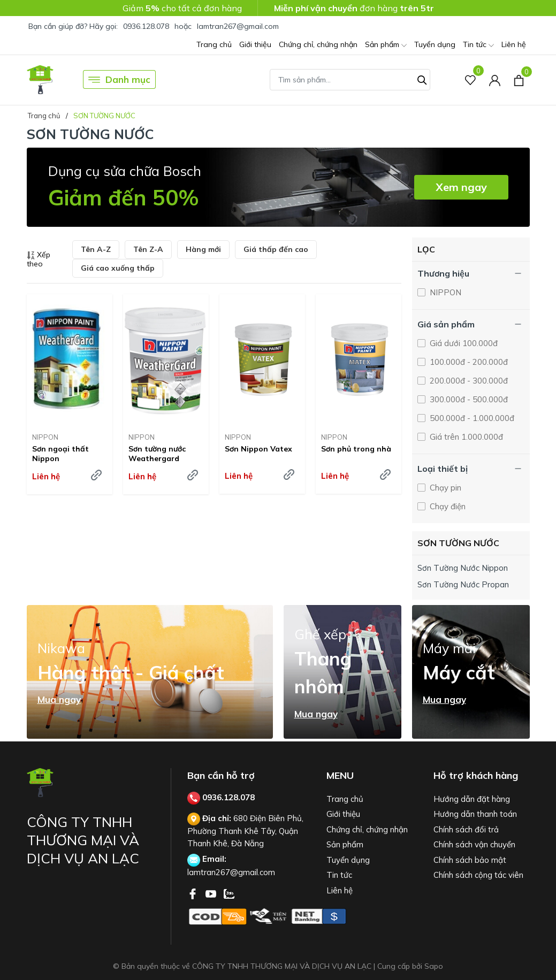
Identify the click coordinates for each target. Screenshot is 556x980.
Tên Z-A (148, 249)
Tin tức (478, 45)
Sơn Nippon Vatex (258, 449)
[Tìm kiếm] (422, 79)
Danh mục (119, 80)
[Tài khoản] (495, 79)
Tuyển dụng (435, 44)
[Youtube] (212, 893)
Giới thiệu (255, 44)
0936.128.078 (146, 26)
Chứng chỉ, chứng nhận (318, 44)
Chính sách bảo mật (470, 860)
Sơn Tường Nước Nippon (463, 568)
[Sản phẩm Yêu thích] (471, 79)
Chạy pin (444, 488)
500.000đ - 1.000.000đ (471, 418)
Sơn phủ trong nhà (356, 449)
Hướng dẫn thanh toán (475, 814)
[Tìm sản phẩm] (350, 80)
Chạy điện (447, 506)
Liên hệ (514, 44)
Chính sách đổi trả (466, 829)
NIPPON (45, 437)
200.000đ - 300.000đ (468, 381)
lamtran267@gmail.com (238, 26)
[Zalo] (229, 893)
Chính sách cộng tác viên (478, 875)
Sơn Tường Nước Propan (463, 584)
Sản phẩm (386, 45)
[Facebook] (194, 893)
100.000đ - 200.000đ (468, 362)
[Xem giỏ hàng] (519, 79)
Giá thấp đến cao (276, 249)
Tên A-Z (96, 249)
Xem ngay (461, 187)
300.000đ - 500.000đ (468, 399)
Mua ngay (59, 700)
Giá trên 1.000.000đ (465, 437)
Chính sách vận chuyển (474, 844)
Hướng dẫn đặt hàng (472, 799)
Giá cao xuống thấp (118, 268)
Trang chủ (214, 44)
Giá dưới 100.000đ (463, 343)
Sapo (434, 966)
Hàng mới (203, 249)
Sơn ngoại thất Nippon (60, 454)
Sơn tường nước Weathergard (157, 454)
